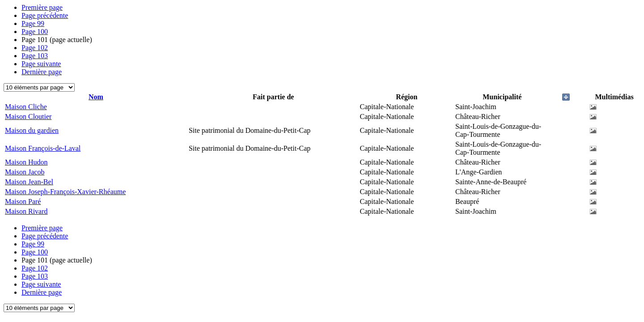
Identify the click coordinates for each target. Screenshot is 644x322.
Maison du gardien (32, 130)
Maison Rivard (26, 211)
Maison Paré (23, 201)
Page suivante (41, 64)
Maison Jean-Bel (29, 182)
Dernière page (42, 72)
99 (33, 23)
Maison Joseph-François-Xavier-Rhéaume (65, 192)
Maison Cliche (26, 107)
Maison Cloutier (28, 117)
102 (35, 48)
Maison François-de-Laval (43, 148)
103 (35, 56)
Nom (96, 97)
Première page (42, 7)
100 (35, 32)
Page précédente (45, 15)
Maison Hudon (26, 162)
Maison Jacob (25, 172)
